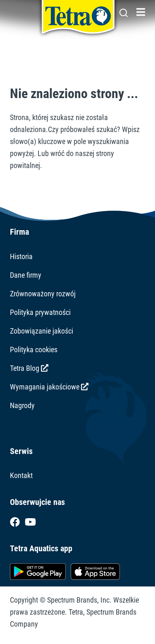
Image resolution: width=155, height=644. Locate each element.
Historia (21, 256)
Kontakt (21, 475)
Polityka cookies (34, 350)
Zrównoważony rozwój (43, 294)
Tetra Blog (29, 368)
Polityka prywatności (40, 312)
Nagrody (22, 405)
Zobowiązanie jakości (42, 331)
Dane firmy (26, 275)
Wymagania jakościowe (49, 387)
